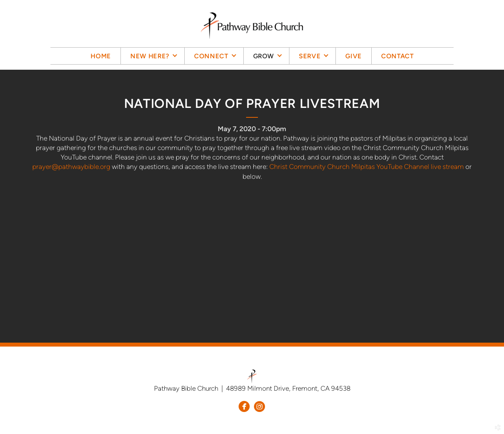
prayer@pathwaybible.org (71, 167)
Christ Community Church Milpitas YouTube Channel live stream (367, 167)
